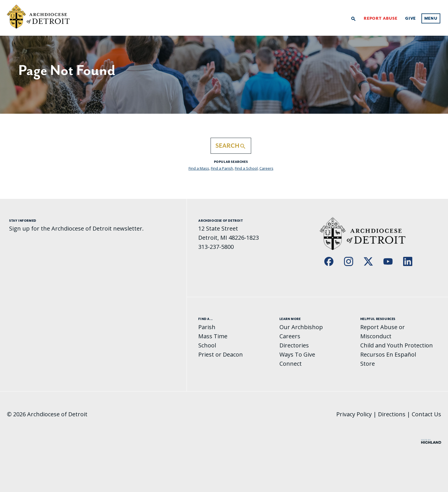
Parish (207, 327)
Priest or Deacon (221, 354)
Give (410, 19)
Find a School (246, 168)
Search (231, 146)
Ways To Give (297, 354)
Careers (266, 168)
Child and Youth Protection (397, 345)
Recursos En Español (388, 354)
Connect (291, 364)
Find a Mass (199, 168)
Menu (431, 19)
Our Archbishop (301, 327)
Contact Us (426, 414)
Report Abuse (381, 19)
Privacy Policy (354, 414)
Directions (392, 414)
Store (368, 364)
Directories (294, 345)
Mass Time (213, 336)
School (207, 345)
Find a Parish (222, 168)
